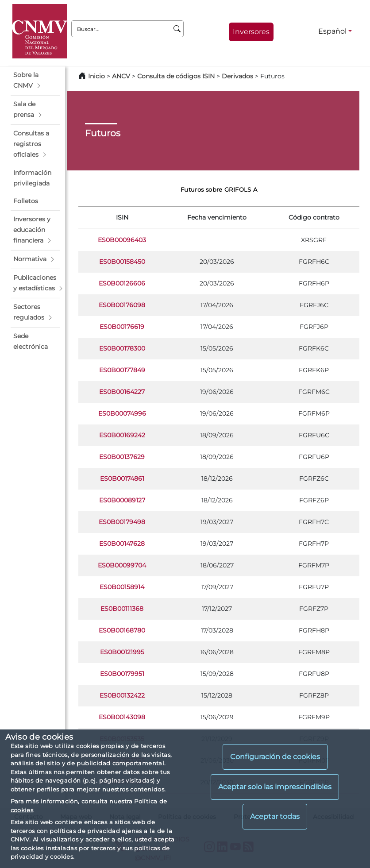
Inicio (96, 76)
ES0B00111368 (122, 609)
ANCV (121, 76)
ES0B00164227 (122, 392)
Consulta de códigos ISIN (176, 76)
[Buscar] (177, 29)
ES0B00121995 (122, 652)
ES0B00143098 (122, 717)
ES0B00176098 (122, 305)
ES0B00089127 (122, 500)
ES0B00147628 (122, 544)
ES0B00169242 (122, 435)
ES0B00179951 (122, 674)
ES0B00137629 (122, 457)
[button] (35, 81)
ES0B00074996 (122, 413)
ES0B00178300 (122, 348)
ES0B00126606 (122, 283)
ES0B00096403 (122, 240)
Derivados (237, 76)
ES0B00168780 (122, 630)
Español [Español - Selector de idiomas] (332, 31)
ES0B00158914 (122, 587)
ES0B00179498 (122, 522)
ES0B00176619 (122, 327)
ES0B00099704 (122, 565)
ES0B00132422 (122, 695)
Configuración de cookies (275, 757)
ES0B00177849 (122, 370)
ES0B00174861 (122, 478)
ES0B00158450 (122, 262)
